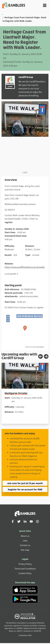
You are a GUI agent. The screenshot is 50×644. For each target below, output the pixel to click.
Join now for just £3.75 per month (25, 483)
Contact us (25, 545)
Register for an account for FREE (25, 489)
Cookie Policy (25, 573)
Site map (25, 550)
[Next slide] (46, 356)
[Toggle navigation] (45, 5)
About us (25, 536)
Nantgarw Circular (16, 393)
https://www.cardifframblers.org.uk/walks (25, 267)
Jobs (25, 541)
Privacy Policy (25, 564)
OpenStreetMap (31, 347)
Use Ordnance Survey (29, 316)
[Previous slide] (40, 356)
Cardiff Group (26, 77)
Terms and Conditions (25, 569)
